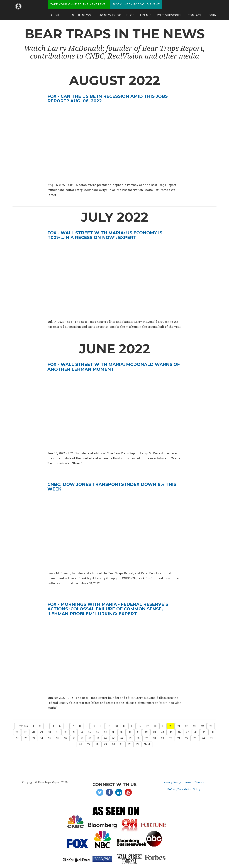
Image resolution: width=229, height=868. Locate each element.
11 (101, 726)
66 (138, 738)
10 (94, 726)
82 (129, 744)
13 (116, 726)
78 (97, 744)
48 (196, 732)
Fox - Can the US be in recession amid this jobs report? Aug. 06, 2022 (108, 99)
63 (114, 738)
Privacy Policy (172, 782)
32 (65, 732)
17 (148, 726)
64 (122, 738)
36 (98, 732)
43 (154, 732)
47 (187, 732)
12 (109, 726)
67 (146, 738)
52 (25, 738)
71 (179, 738)
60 (90, 738)
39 (122, 732)
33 (73, 732)
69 (162, 738)
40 (130, 732)
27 (25, 732)
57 (66, 738)
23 (195, 726)
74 (203, 738)
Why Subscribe (170, 17)
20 (171, 726)
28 (33, 732)
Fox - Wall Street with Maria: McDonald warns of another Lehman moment (114, 367)
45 (171, 732)
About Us (58, 17)
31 (57, 732)
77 (89, 744)
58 (74, 738)
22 (187, 726)
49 (204, 732)
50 (212, 732)
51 (17, 738)
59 (82, 738)
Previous (22, 726)
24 (203, 726)
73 (195, 738)
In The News (81, 17)
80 (113, 744)
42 (146, 732)
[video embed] (114, 411)
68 (154, 738)
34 (81, 732)
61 (98, 738)
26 (17, 732)
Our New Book (109, 17)
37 (106, 732)
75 (212, 738)
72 (187, 738)
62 (106, 738)
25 (211, 726)
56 (58, 738)
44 (163, 732)
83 (137, 744)
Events (146, 17)
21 (179, 726)
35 (89, 732)
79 (105, 744)
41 (138, 732)
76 (80, 744)
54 (41, 738)
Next (147, 744)
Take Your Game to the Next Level (79, 6)
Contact (195, 17)
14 (124, 726)
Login (212, 17)
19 (163, 726)
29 (41, 732)
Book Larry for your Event (136, 6)
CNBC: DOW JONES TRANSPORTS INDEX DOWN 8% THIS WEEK (112, 487)
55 (50, 738)
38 (114, 732)
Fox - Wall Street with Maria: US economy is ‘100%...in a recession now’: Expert (105, 235)
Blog (131, 17)
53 (33, 738)
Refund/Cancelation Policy (184, 789)
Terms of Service (194, 782)
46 (179, 732)
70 (171, 738)
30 (49, 732)
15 (132, 726)
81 (121, 744)
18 (155, 726)
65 (130, 738)
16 (140, 726)
